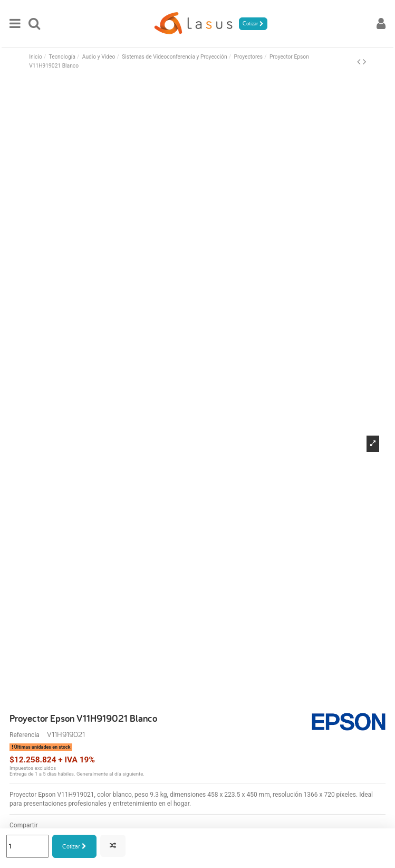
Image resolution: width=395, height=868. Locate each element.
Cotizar (74, 846)
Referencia (25, 735)
